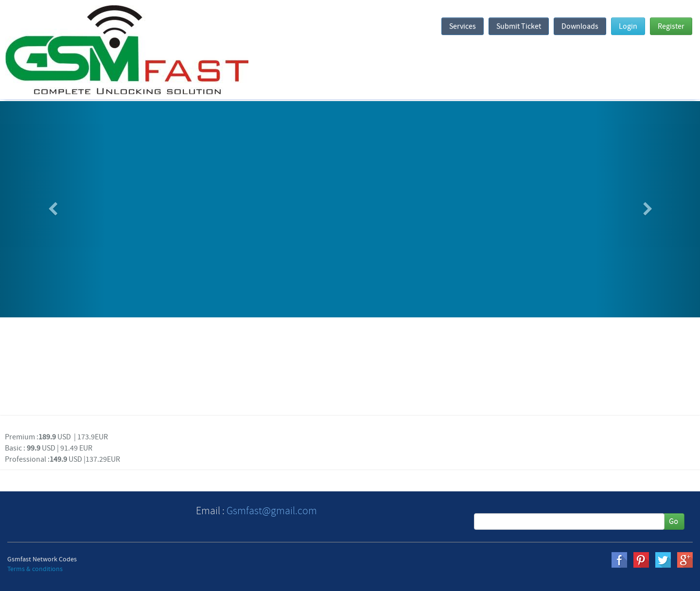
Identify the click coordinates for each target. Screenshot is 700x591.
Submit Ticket (519, 26)
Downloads (580, 26)
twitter (663, 560)
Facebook (619, 560)
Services (463, 26)
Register (671, 26)
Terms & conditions (35, 569)
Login (628, 26)
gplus (685, 560)
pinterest (641, 560)
